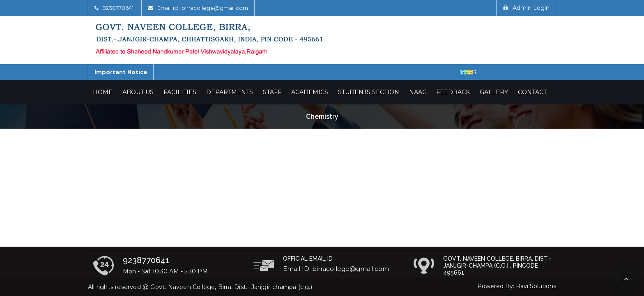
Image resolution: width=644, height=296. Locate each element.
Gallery (494, 92)
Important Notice (121, 72)
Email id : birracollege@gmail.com (203, 8)
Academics (310, 92)
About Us (138, 92)
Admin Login (526, 8)
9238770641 (118, 8)
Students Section (369, 92)
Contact (532, 92)
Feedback (453, 92)
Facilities (180, 92)
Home (103, 92)
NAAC (418, 92)
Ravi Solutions (536, 286)
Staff (272, 92)
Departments (230, 92)
